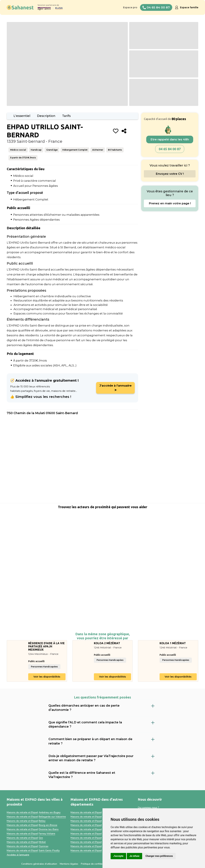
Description (46, 116)
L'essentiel (22, 116)
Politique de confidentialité (95, 864)
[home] (20, 7)
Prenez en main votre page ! (170, 203)
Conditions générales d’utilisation (39, 864)
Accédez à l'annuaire (18, 855)
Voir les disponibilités (47, 677)
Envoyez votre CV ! (170, 174)
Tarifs (66, 116)
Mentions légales (69, 864)
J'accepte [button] (118, 856)
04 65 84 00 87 (170, 149)
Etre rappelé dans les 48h (170, 139)
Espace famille (189, 7)
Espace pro (130, 7)
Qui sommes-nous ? (148, 808)
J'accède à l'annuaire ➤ (116, 388)
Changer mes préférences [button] (159, 856)
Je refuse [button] (134, 856)
